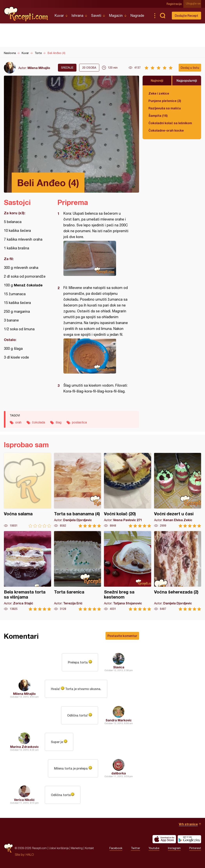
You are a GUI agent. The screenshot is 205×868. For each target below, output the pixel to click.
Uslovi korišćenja (59, 848)
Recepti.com (26, 14)
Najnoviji (157, 80)
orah (18, 422)
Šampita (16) (158, 116)
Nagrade (137, 16)
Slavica (119, 667)
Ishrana (77, 16)
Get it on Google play (189, 839)
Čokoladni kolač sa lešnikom (170, 123)
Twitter (135, 848)
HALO (30, 855)
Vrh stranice (188, 824)
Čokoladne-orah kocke (166, 130)
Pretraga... (162, 16)
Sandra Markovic (119, 720)
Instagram (174, 848)
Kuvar (59, 16)
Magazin (116, 16)
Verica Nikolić (24, 800)
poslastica (79, 422)
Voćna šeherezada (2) (178, 571)
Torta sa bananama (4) (78, 490)
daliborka (119, 773)
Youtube (154, 848)
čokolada (39, 422)
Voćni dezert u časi (178, 490)
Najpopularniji (187, 80)
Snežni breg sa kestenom (128, 571)
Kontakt (89, 848)
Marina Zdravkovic (24, 747)
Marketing (77, 848)
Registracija (175, 4)
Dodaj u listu (190, 68)
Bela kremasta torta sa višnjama (28, 571)
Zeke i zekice (159, 93)
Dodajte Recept (186, 16)
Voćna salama (28, 490)
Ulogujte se (194, 4)
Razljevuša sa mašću (165, 108)
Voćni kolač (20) (128, 490)
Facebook (116, 848)
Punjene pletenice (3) (165, 101)
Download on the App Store (164, 839)
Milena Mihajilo (39, 68)
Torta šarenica (78, 571)
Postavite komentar (122, 636)
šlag (59, 422)
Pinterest (195, 848)
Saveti (96, 16)
